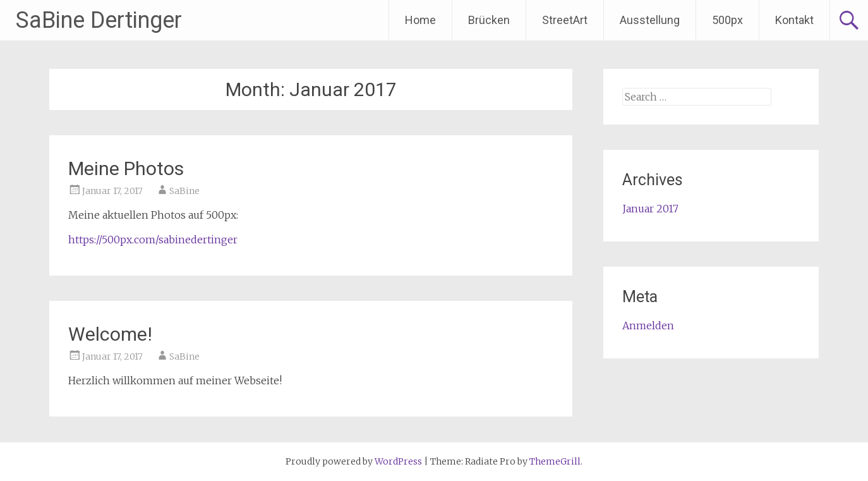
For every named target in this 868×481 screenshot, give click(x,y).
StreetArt (565, 20)
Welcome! (110, 334)
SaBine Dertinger (99, 20)
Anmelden (648, 326)
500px (727, 20)
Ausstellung (650, 20)
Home (420, 20)
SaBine (184, 191)
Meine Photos (126, 168)
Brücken (489, 20)
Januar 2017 (650, 209)
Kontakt (794, 20)
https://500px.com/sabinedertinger (153, 240)
